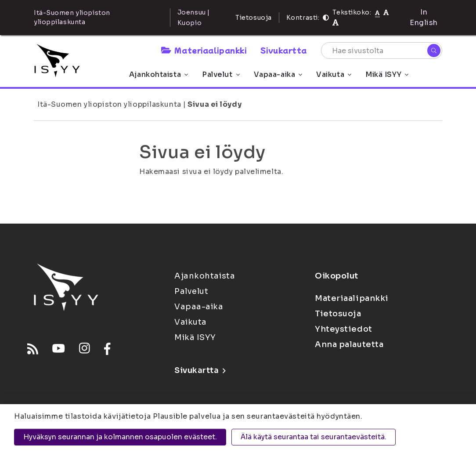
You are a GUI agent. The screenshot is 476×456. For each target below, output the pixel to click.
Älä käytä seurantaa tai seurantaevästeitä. (314, 437)
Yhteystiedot (344, 329)
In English (424, 17)
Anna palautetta (349, 344)
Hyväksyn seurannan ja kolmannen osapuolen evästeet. (120, 437)
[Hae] (434, 51)
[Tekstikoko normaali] (377, 12)
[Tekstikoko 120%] (335, 23)
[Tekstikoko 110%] (386, 12)
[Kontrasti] (326, 18)
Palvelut (221, 74)
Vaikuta (334, 74)
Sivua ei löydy (215, 104)
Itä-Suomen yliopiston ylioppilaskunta (109, 104)
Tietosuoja (254, 18)
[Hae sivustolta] (382, 51)
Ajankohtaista (159, 74)
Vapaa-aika (278, 74)
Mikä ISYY (387, 74)
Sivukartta (284, 50)
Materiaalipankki (204, 50)
